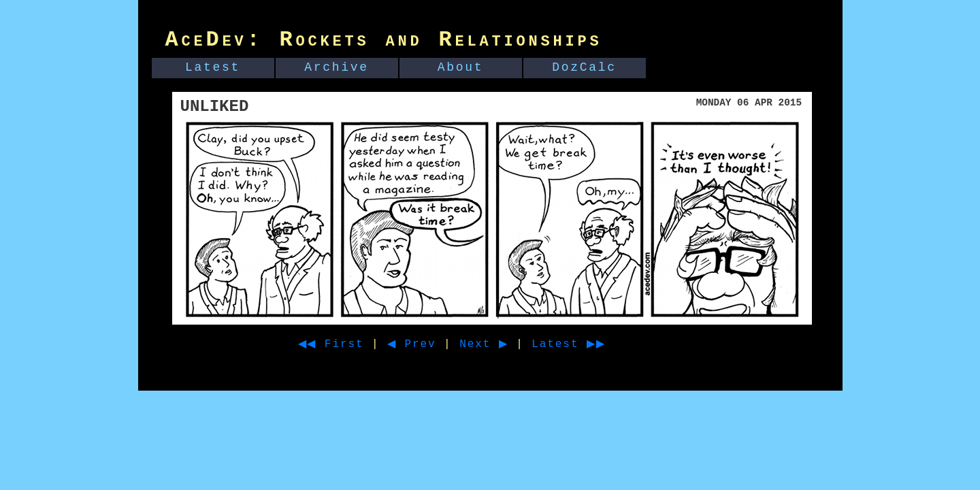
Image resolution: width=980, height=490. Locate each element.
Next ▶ (501, 344)
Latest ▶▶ (593, 344)
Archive (337, 67)
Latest (213, 67)
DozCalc (584, 67)
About (461, 67)
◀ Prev (424, 344)
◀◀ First (336, 344)
